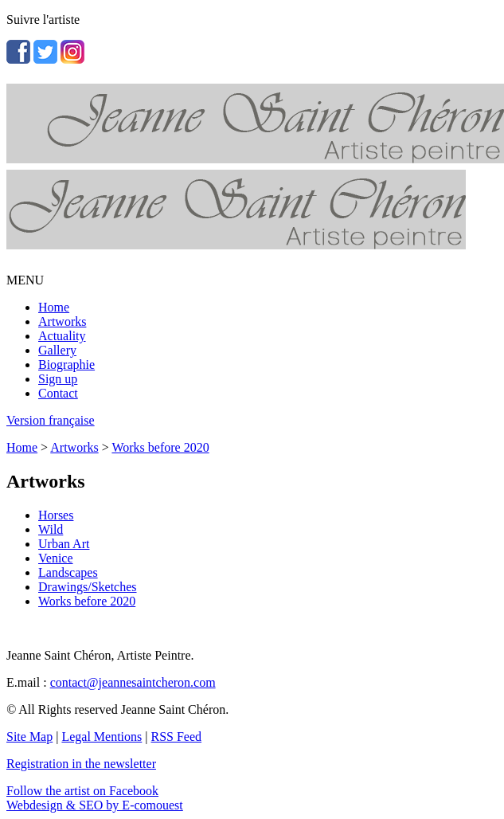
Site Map (29, 737)
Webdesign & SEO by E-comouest (95, 805)
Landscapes (68, 572)
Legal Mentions (102, 737)
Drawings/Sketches (88, 587)
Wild (51, 529)
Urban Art (64, 544)
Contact (58, 393)
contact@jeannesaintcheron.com (133, 682)
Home (54, 307)
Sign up (58, 379)
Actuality (62, 336)
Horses (56, 515)
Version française (51, 420)
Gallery (57, 350)
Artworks (62, 321)
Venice (56, 558)
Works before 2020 (160, 447)
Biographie (66, 364)
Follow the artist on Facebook (82, 791)
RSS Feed (177, 737)
